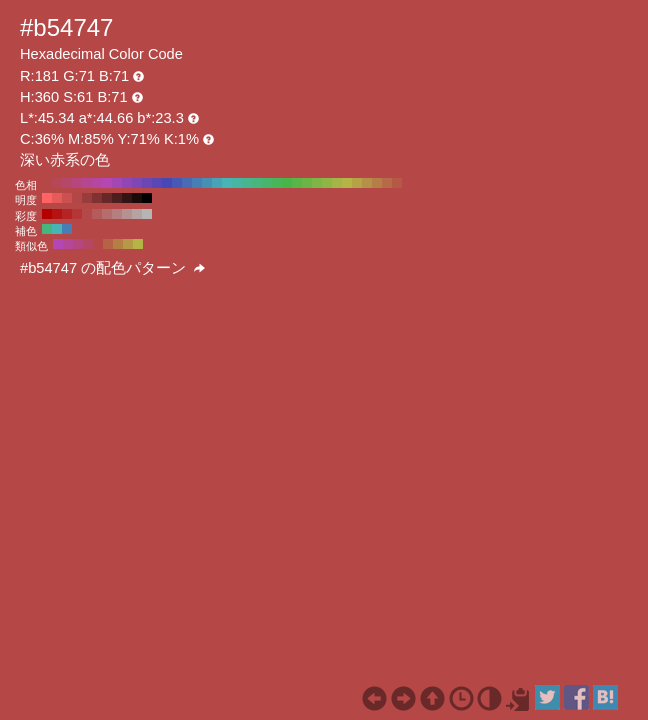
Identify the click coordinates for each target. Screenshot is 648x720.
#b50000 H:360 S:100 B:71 (47, 214)
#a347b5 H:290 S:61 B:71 (117, 183)
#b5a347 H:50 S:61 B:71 (357, 183)
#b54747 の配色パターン (112, 268)
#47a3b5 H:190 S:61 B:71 (217, 183)
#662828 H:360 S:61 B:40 (107, 198)
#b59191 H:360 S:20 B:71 (127, 214)
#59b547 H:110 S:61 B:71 (297, 183)
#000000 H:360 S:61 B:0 (147, 198)
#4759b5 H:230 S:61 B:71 (177, 183)
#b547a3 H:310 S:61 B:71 (97, 183)
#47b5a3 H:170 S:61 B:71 (237, 183)
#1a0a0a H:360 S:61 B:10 (137, 198)
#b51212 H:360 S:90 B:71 (57, 214)
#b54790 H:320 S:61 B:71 (87, 183)
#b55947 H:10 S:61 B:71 (397, 183)
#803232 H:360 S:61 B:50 (97, 198)
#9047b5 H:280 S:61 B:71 (127, 183)
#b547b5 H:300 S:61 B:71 (107, 183)
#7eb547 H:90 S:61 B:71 (317, 183)
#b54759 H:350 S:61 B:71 (57, 183)
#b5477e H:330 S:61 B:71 (77, 183)
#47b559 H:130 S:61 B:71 (277, 183)
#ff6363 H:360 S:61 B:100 (47, 198)
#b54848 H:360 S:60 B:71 (87, 214)
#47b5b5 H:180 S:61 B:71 (227, 183)
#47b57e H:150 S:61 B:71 (257, 183)
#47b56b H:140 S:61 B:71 (267, 183)
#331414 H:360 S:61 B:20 (127, 198)
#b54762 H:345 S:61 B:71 (88, 244)
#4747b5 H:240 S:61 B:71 (167, 183)
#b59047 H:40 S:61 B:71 (367, 183)
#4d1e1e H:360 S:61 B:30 (117, 198)
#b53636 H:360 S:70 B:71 (77, 214)
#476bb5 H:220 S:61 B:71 (187, 183)
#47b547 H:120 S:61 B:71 (287, 183)
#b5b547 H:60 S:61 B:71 (347, 183)
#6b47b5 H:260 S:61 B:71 (147, 183)
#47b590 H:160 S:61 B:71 (247, 183)
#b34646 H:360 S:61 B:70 (77, 198)
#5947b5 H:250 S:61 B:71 (157, 183)
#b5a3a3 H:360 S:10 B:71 (137, 214)
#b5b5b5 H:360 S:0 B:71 (147, 214)
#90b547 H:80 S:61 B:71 (327, 183)
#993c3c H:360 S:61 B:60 (87, 198)
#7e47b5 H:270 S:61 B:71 (137, 183)
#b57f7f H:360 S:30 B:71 (117, 214)
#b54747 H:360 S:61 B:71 (47, 183)
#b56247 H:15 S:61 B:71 (108, 244)
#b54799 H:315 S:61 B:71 (68, 244)
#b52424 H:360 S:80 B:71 (67, 214)
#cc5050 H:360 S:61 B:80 (67, 198)
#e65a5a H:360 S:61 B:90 (57, 198)
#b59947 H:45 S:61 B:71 (128, 244)
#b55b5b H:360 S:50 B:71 (97, 214)
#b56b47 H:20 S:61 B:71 (387, 183)
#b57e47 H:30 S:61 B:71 (377, 183)
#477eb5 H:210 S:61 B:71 (197, 183)
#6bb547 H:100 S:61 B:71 (307, 183)
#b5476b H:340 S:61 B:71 (67, 183)
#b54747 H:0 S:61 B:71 (407, 183)
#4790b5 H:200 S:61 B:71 (207, 183)
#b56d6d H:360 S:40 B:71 (107, 214)
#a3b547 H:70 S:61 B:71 (337, 183)
